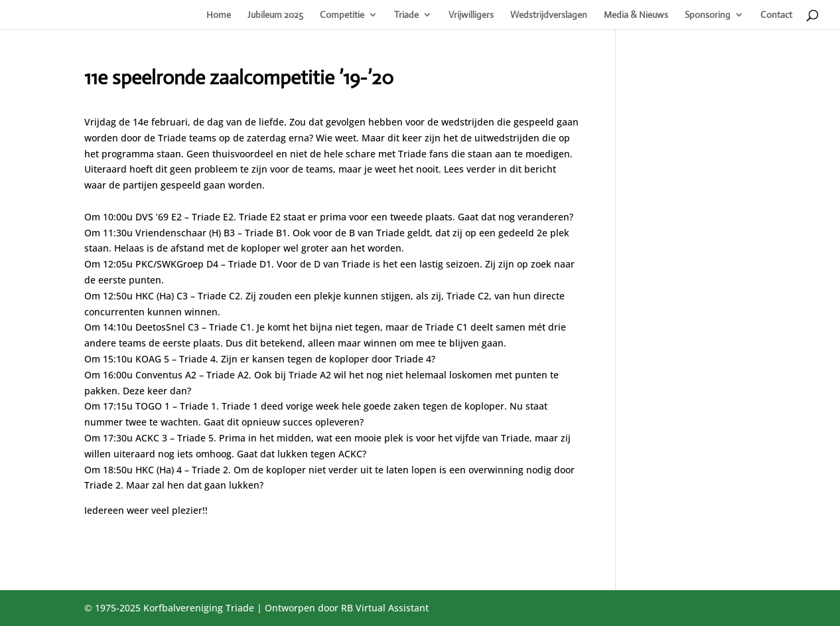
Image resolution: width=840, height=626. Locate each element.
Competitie (342, 15)
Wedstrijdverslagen (549, 15)
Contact (776, 15)
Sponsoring (708, 15)
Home (219, 15)
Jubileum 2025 (275, 15)
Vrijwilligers (471, 15)
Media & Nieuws (636, 15)
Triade (406, 15)
